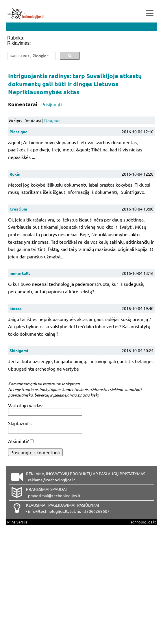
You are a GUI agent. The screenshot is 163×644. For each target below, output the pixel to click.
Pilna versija (17, 522)
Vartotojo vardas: (26, 405)
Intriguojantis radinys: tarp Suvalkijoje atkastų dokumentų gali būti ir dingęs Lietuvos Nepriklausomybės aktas (75, 84)
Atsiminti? (18, 441)
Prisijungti (52, 104)
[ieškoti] (31, 56)
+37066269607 (96, 511)
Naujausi (53, 120)
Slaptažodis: (20, 423)
